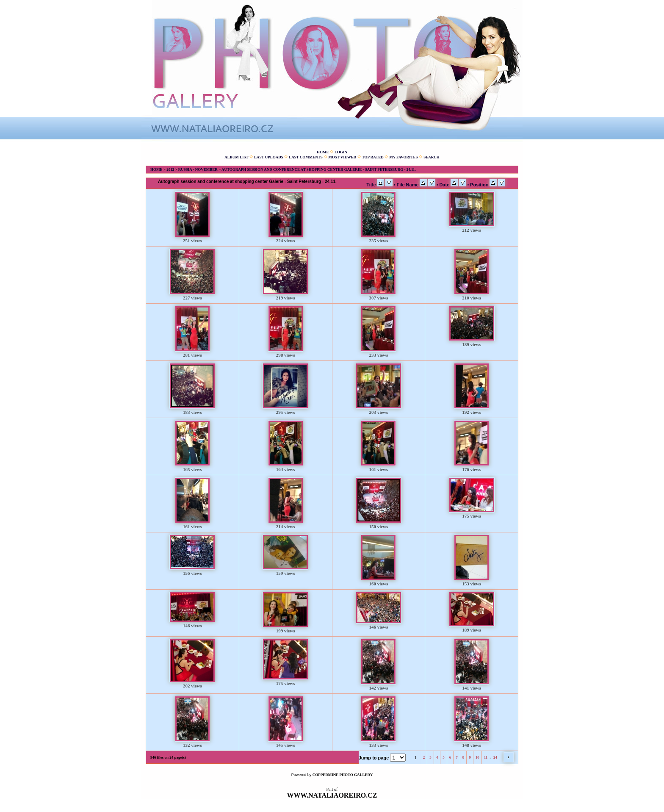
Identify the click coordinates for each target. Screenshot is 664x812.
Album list (236, 157)
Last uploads (269, 157)
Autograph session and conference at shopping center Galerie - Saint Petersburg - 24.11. (319, 169)
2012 (170, 169)
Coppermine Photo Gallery (343, 775)
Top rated (373, 157)
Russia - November (198, 169)
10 (477, 757)
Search (432, 157)
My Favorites (403, 157)
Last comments (306, 157)
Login (341, 152)
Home (323, 152)
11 (486, 757)
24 (495, 757)
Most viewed (342, 157)
